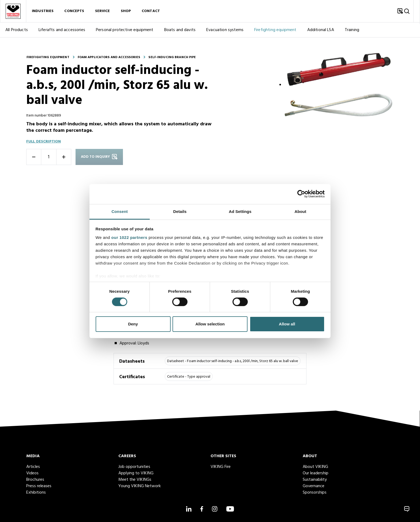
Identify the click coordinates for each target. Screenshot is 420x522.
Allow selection (210, 324)
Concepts (74, 13)
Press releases (39, 486)
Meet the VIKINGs (135, 480)
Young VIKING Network (140, 486)
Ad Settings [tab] (240, 211)
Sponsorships (315, 493)
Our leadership (316, 473)
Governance (314, 486)
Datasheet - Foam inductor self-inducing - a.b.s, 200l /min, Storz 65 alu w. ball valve (233, 361)
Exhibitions (36, 493)
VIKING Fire (221, 467)
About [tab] (301, 211)
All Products (17, 34)
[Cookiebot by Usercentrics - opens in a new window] (301, 194)
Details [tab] (180, 211)
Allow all (287, 324)
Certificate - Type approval (189, 377)
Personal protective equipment (125, 34)
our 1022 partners (129, 237)
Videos (32, 473)
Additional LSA (321, 34)
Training (352, 34)
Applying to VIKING (136, 473)
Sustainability (315, 480)
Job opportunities (134, 467)
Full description (44, 142)
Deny (133, 324)
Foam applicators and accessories (109, 57)
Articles (33, 467)
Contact (151, 13)
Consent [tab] (120, 211)
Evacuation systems (225, 34)
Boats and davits (180, 34)
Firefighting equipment (275, 34)
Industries (43, 13)
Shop (126, 13)
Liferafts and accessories (62, 34)
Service (103, 13)
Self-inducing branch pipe (172, 57)
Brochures (35, 480)
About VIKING (315, 467)
